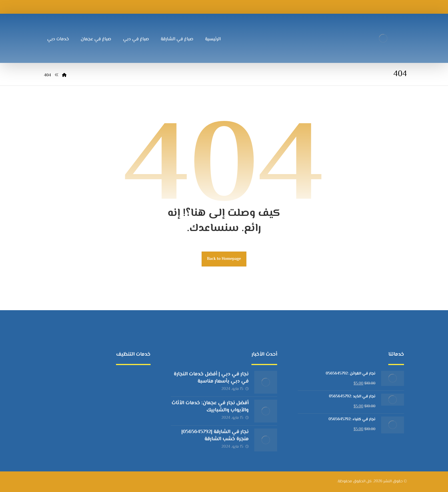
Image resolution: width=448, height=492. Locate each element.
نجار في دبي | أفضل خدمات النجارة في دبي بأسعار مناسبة (211, 378)
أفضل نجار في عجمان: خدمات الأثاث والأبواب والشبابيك (210, 407)
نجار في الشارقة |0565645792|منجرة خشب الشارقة (215, 436)
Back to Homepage (224, 259)
